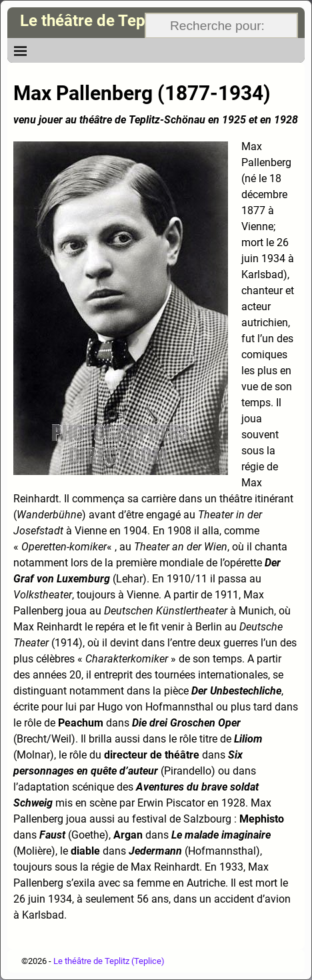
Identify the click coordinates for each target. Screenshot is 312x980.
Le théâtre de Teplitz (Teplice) (127, 21)
